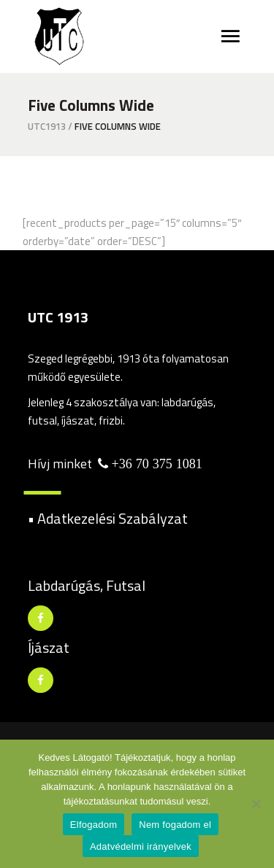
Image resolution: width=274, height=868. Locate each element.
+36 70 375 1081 (155, 464)
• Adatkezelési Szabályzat (108, 518)
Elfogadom (94, 825)
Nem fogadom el (175, 825)
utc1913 (47, 127)
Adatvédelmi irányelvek (141, 846)
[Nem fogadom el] (256, 804)
